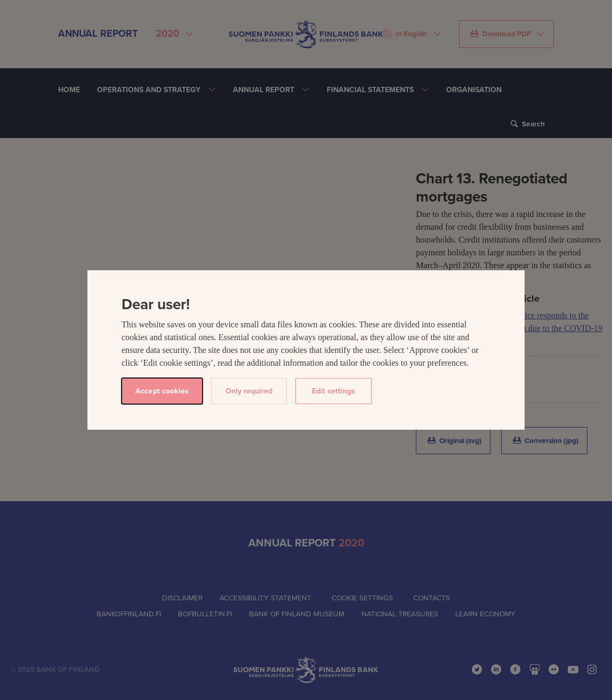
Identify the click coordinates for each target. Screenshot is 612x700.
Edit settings (333, 391)
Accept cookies (162, 391)
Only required (249, 391)
